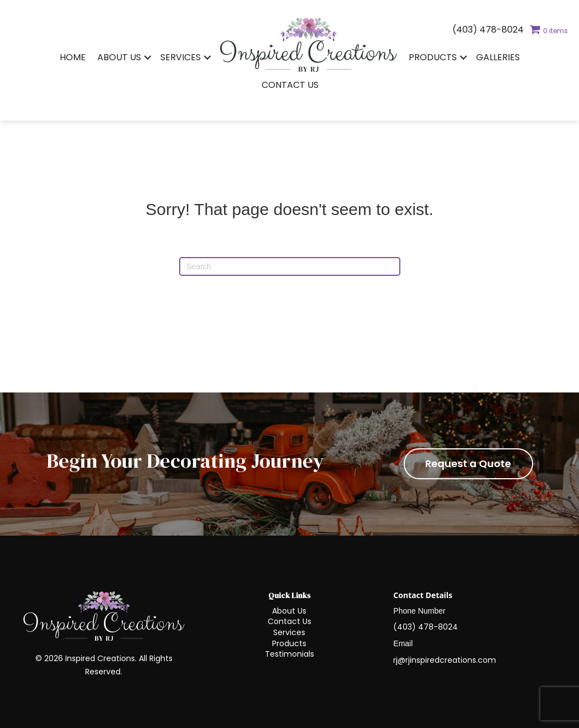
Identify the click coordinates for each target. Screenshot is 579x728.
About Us (119, 57)
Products (433, 57)
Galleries (498, 57)
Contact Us (290, 85)
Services (181, 57)
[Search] (290, 266)
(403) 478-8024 (488, 30)
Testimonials (289, 654)
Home (73, 57)
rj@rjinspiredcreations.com (445, 660)
